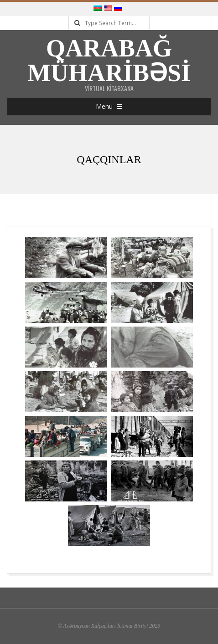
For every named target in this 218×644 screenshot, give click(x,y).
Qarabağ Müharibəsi (109, 61)
